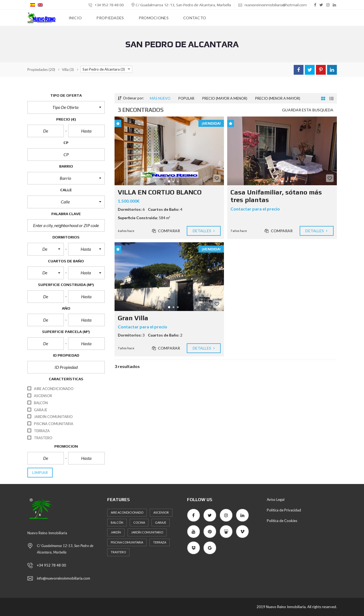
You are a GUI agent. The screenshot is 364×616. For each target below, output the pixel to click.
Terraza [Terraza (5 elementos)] (160, 542)
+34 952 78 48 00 (106, 5)
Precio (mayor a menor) (225, 98)
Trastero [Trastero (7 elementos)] (118, 552)
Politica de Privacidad (284, 510)
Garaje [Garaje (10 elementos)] (161, 522)
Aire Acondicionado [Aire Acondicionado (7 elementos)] (127, 512)
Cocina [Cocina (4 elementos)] (139, 522)
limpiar (40, 473)
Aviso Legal (276, 499)
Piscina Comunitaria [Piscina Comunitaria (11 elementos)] (127, 542)
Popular (186, 98)
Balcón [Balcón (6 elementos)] (117, 522)
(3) (68, 70)
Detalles (204, 231)
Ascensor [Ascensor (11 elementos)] (161, 512)
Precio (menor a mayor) (278, 98)
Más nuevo (160, 98)
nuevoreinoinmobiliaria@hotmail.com (273, 5)
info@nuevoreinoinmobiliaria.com (64, 578)
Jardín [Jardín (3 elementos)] (116, 532)
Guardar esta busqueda (308, 110)
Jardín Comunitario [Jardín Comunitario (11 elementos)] (147, 532)
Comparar (166, 231)
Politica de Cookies (282, 521)
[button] (66, 107)
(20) (41, 70)
